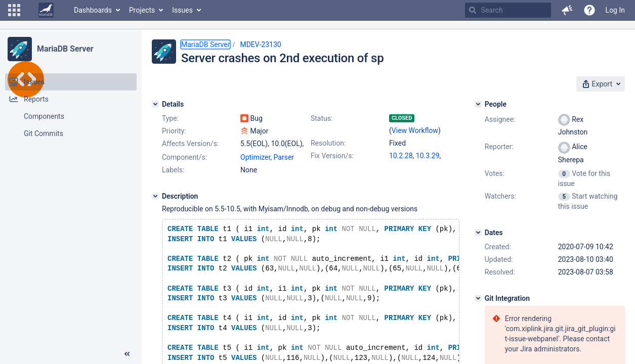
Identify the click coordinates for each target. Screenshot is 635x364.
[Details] (155, 104)
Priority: (174, 131)
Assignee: (500, 119)
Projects (142, 10)
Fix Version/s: (332, 156)
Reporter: (499, 147)
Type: (170, 118)
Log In (615, 10)
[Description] (155, 196)
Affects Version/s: (190, 144)
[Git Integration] (478, 298)
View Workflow (415, 130)
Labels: (173, 170)
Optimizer (255, 157)
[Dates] (478, 233)
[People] (478, 104)
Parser (284, 157)
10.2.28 (401, 156)
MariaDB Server (65, 49)
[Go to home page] (46, 10)
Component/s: (184, 157)
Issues (182, 10)
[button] (14, 10)
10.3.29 (428, 156)
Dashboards (93, 10)
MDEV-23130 (260, 44)
